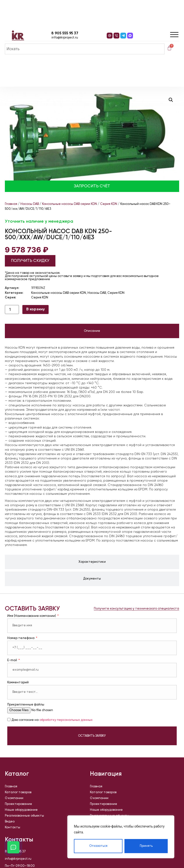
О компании (14, 798)
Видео (10, 822)
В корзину (35, 309)
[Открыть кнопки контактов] (13, 847)
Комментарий (18, 682)
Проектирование (18, 804)
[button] (171, 100)
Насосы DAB (30, 204)
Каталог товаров (18, 792)
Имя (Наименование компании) (32, 616)
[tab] (92, 331)
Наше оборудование (21, 810)
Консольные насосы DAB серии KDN (70, 204)
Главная (11, 204)
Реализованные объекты (24, 816)
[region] (121, 837)
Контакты (13, 827)
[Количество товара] (12, 310)
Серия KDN (109, 204)
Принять (146, 846)
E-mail (13, 660)
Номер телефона (21, 638)
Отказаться (98, 846)
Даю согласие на (52, 720)
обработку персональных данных (66, 720)
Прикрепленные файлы (26, 705)
